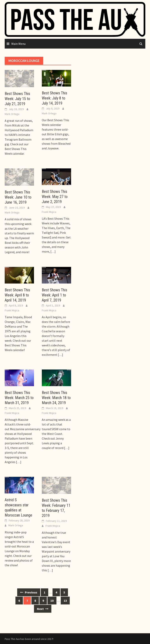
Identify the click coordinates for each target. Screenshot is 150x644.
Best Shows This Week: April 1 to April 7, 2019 (54, 295)
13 (65, 601)
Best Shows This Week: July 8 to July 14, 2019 (54, 98)
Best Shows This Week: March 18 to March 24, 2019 (56, 398)
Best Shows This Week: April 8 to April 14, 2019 (17, 295)
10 (52, 601)
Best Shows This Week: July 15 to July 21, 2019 (17, 99)
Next (43, 609)
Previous (29, 592)
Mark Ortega (12, 114)
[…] (53, 251)
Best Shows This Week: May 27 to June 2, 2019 (55, 197)
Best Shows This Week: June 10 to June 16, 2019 (18, 197)
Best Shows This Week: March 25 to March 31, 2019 (19, 398)
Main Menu (18, 44)
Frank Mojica (49, 212)
